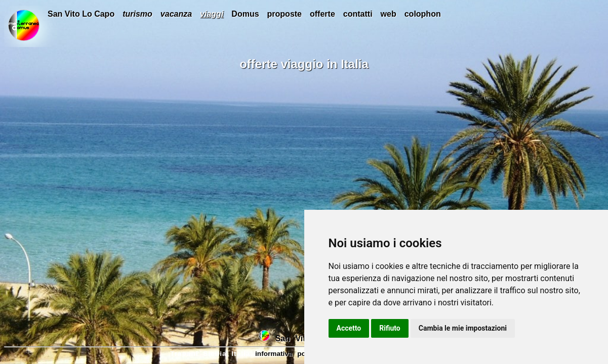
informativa (274, 354)
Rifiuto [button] (390, 328)
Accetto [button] (349, 328)
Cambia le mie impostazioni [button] (463, 328)
